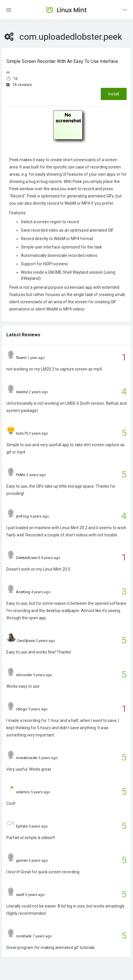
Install (114, 94)
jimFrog (22, 516)
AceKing (23, 592)
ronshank (24, 936)
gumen (22, 860)
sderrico (23, 792)
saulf (20, 895)
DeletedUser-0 (28, 558)
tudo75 (22, 433)
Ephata (22, 826)
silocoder (24, 675)
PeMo (21, 475)
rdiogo (22, 709)
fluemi (21, 358)
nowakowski (27, 758)
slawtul (22, 392)
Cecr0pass (26, 641)
